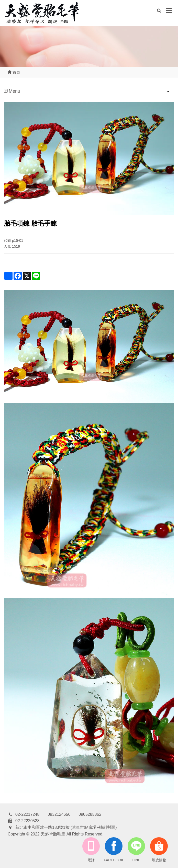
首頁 (14, 72)
